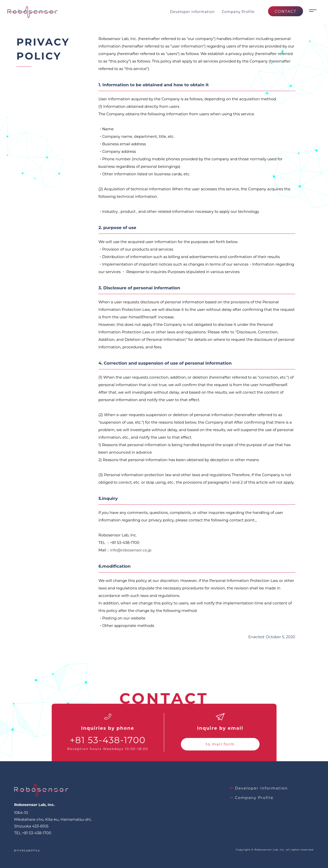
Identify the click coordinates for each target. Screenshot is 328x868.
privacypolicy (27, 850)
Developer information (192, 12)
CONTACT (286, 11)
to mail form (220, 744)
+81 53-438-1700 (108, 740)
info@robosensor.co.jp (131, 550)
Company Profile (238, 12)
